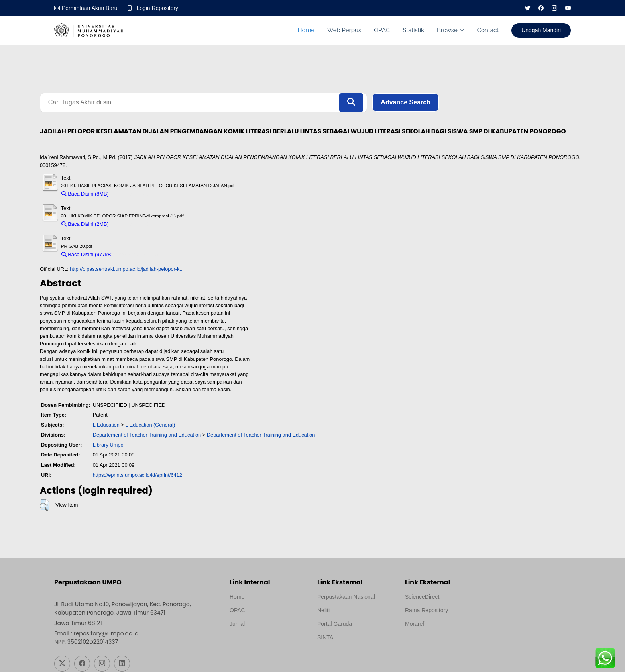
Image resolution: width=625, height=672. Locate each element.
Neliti (323, 611)
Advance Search (406, 103)
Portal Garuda (335, 624)
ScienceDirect (422, 597)
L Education (106, 425)
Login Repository (158, 8)
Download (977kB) (137, 255)
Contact (488, 30)
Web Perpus (344, 30)
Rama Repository (426, 611)
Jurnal (237, 624)
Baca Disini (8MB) (85, 194)
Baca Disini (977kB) (87, 255)
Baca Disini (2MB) (85, 224)
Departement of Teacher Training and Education (147, 435)
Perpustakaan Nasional (346, 597)
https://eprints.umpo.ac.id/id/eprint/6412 (138, 475)
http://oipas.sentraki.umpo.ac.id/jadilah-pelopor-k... (127, 269)
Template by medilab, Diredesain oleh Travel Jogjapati (257, 643)
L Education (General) (150, 425)
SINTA (325, 638)
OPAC (382, 30)
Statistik (413, 30)
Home (306, 30)
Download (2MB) (131, 224)
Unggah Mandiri (541, 30)
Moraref (415, 624)
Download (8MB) (131, 194)
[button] (44, 505)
